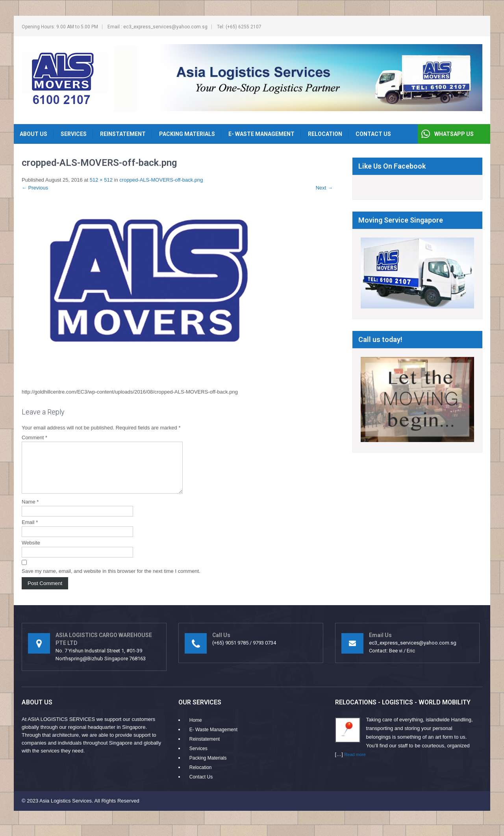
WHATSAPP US (454, 134)
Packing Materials (187, 134)
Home (196, 730)
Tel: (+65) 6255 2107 (239, 27)
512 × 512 (101, 180)
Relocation (325, 134)
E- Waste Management (261, 134)
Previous (35, 188)
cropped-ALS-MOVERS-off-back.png (161, 180)
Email (30, 532)
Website (31, 552)
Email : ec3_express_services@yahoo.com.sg (157, 27)
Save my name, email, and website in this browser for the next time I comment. (111, 581)
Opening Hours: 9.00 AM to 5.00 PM (60, 27)
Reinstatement (123, 134)
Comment (34, 438)
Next (324, 188)
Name (30, 511)
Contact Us (373, 134)
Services (74, 134)
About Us (33, 134)
